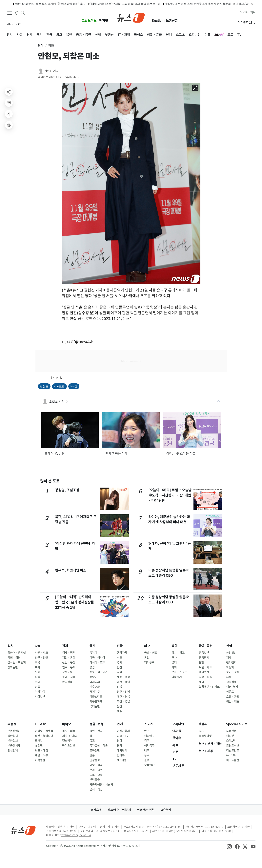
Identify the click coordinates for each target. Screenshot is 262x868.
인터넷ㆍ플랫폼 (44, 731)
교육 (37, 662)
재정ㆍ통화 (69, 658)
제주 (119, 711)
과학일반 (40, 760)
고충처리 (166, 810)
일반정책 (13, 736)
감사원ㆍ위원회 (17, 662)
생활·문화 (96, 724)
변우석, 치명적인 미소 (71, 570)
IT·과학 (40, 724)
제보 (253, 12)
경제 (65, 646)
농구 (147, 755)
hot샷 (74, 386)
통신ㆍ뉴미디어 (44, 736)
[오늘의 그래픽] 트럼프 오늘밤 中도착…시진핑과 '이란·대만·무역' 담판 (170, 495)
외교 (147, 646)
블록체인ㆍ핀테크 (209, 687)
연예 (120, 724)
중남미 (93, 677)
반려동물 (95, 780)
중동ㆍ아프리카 (99, 672)
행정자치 (122, 653)
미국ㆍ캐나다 (97, 658)
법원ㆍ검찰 (41, 658)
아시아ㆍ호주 (97, 662)
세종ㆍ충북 (123, 677)
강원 (119, 672)
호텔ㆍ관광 (233, 697)
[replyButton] (9, 103)
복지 (37, 667)
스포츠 (149, 724)
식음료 (230, 692)
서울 (119, 658)
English (158, 21)
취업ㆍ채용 (233, 701)
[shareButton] (9, 92)
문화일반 (95, 751)
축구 (147, 741)
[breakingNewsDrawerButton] (17, 13)
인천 (119, 667)
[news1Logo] (23, 830)
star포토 (59, 386)
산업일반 (231, 653)
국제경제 (95, 682)
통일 (147, 658)
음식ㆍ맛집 (96, 789)
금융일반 (204, 653)
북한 (174, 646)
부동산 (12, 724)
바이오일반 (69, 746)
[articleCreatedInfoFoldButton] (78, 77)
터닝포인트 (233, 751)
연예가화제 (123, 731)
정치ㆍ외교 (178, 653)
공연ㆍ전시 (96, 731)
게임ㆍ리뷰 (41, 755)
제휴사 (203, 724)
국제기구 (95, 692)
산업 (229, 646)
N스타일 (122, 760)
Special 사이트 (237, 724)
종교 (92, 741)
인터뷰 (121, 755)
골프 (147, 760)
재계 (229, 658)
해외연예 (122, 751)
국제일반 (95, 706)
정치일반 (13, 667)
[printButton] (9, 125)
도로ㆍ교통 (96, 775)
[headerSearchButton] (23, 13)
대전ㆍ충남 (123, 682)
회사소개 (96, 810)
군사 (174, 658)
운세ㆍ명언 (96, 770)
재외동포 (149, 662)
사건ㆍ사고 (41, 653)
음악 (119, 746)
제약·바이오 (69, 736)
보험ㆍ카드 (205, 667)
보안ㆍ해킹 (41, 751)
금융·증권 (206, 646)
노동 (37, 672)
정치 (10, 646)
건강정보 (95, 760)
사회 (38, 646)
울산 (119, 706)
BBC (202, 731)
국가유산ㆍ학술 (99, 746)
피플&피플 (96, 697)
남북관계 (177, 677)
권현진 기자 (51, 71)
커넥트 (244, 12)
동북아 (93, 653)
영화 (119, 741)
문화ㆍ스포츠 (179, 672)
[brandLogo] (131, 17)
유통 (229, 677)
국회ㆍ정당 (14, 658)
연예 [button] (41, 46)
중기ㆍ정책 (233, 672)
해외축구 (149, 746)
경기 (119, 662)
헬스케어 (67, 741)
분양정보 (13, 741)
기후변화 (95, 687)
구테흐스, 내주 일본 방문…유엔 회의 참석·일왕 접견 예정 (214, 4)
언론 (92, 755)
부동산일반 (14, 731)
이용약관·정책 (146, 810)
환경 (37, 677)
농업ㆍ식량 (69, 677)
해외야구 (149, 736)
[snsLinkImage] (229, 846)
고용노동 (67, 672)
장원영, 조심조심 (67, 490)
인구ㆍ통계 (69, 667)
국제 (92, 646)
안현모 (44, 386)
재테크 (203, 682)
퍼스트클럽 (233, 760)
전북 (119, 687)
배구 (147, 751)
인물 (37, 687)
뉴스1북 (231, 755)
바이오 (67, 724)
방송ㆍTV (123, 736)
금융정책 (204, 658)
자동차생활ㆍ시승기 (101, 785)
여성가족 (40, 692)
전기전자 (231, 662)
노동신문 (172, 21)
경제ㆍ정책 (69, 653)
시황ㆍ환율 (205, 677)
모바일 (39, 741)
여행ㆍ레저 (96, 765)
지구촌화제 (96, 701)
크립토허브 (89, 20)
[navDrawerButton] (10, 13)
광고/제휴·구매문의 (119, 810)
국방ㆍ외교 (151, 653)
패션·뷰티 (232, 687)
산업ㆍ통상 (69, 662)
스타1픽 (231, 741)
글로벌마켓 (205, 736)
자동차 (230, 667)
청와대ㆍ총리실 (17, 653)
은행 (201, 662)
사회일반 (40, 697)
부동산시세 (14, 746)
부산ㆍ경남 (123, 701)
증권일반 (204, 672)
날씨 (37, 682)
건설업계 (13, 751)
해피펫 (104, 20)
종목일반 (149, 765)
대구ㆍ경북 (123, 697)
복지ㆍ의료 (69, 731)
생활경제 (231, 682)
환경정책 (67, 682)
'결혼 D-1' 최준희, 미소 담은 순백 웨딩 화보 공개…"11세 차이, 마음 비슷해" (130, 4)
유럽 (92, 667)
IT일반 (39, 746)
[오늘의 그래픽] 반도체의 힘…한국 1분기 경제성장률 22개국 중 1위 (74, 602)
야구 (147, 731)
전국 (120, 646)
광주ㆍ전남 (123, 692)
